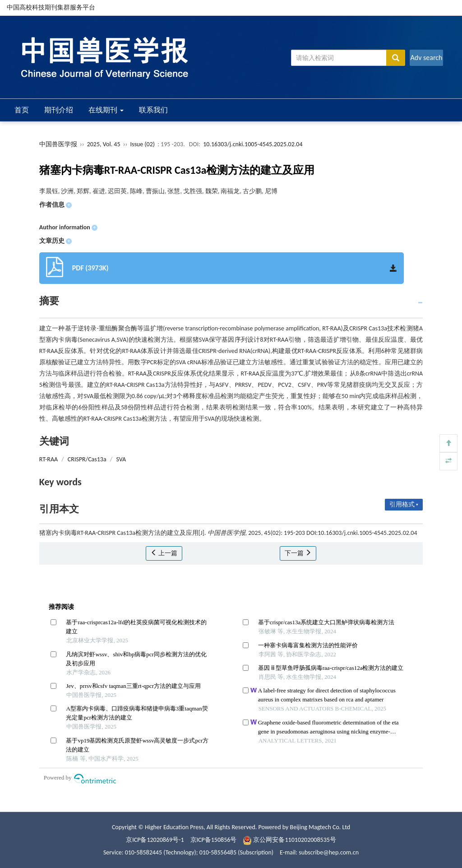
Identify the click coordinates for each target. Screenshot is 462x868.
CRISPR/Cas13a (87, 459)
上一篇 (164, 553)
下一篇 (298, 553)
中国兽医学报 (58, 144)
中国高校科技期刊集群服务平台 (51, 7)
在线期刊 (106, 110)
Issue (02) (142, 144)
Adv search (426, 58)
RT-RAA (49, 459)
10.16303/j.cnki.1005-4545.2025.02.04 (253, 144)
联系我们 (153, 110)
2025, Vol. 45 (104, 144)
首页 (22, 110)
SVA (121, 459)
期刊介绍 (59, 110)
